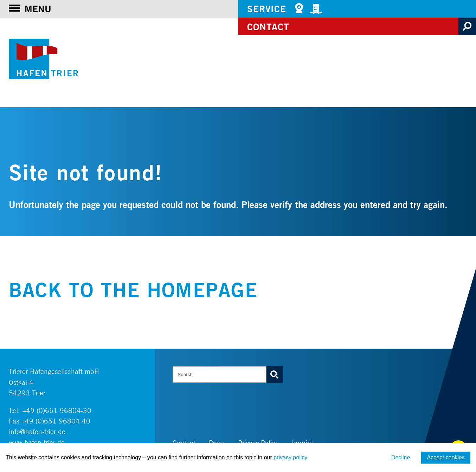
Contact (268, 27)
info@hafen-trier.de (37, 431)
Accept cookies (446, 457)
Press (217, 443)
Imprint (303, 443)
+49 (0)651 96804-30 (57, 410)
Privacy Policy (258, 443)
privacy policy (290, 457)
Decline (401, 457)
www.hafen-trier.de (37, 442)
